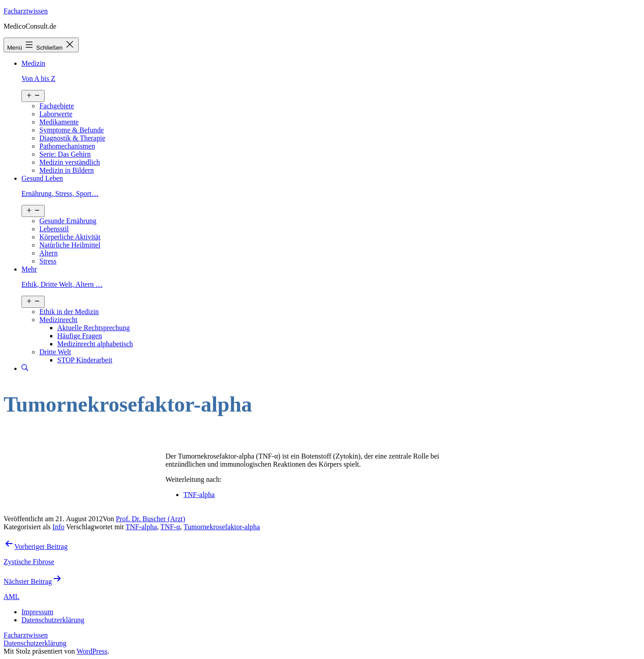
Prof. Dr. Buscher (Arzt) (150, 519)
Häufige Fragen (80, 336)
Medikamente (59, 122)
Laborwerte (56, 114)
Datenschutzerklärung (35, 643)
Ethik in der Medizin (69, 312)
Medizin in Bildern (67, 170)
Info (58, 527)
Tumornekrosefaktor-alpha (222, 527)
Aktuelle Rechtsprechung (93, 328)
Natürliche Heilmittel (70, 245)
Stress (48, 261)
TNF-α (170, 527)
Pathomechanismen (67, 146)
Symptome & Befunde (72, 130)
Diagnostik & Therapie (72, 138)
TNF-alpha (199, 495)
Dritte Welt (55, 352)
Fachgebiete (57, 106)
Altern (49, 253)
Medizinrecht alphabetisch (95, 344)
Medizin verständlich (70, 162)
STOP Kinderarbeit (85, 360)
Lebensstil (54, 229)
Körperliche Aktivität (70, 237)
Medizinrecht (58, 320)
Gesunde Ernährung (68, 221)
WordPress (92, 651)
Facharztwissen (26, 11)
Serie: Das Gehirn (65, 154)
